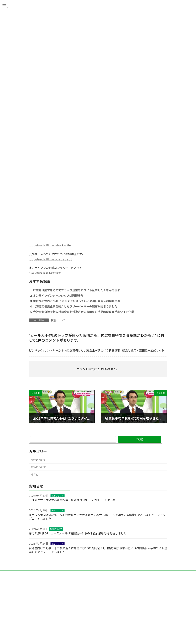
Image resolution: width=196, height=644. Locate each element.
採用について (38, 460)
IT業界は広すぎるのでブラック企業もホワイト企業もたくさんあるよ (77, 290)
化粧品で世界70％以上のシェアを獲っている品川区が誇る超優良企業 (77, 301)
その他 (35, 474)
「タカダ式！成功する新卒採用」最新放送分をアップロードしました (72, 500)
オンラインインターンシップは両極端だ (58, 296)
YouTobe (91, 574)
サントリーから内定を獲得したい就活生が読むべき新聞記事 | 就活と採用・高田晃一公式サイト (104, 350)
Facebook (60, 574)
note (76, 574)
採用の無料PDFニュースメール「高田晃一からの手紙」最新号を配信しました (78, 533)
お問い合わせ (40, 574)
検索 (140, 439)
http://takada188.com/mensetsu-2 (51, 259)
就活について (58, 320)
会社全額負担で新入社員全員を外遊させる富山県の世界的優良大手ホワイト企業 (84, 312)
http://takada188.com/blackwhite (50, 245)
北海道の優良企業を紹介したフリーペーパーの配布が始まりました (75, 306)
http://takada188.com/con (45, 273)
